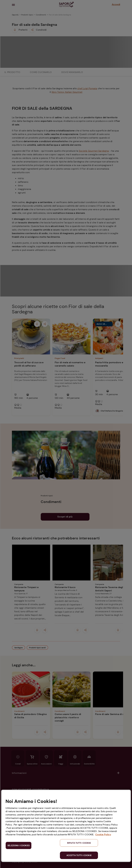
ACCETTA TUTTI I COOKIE (79, 855)
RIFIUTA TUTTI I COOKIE (79, 843)
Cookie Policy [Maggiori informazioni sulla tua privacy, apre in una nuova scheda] (103, 834)
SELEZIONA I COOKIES (19, 845)
